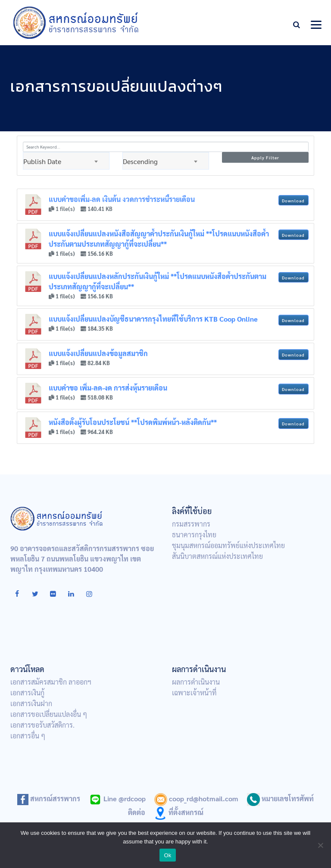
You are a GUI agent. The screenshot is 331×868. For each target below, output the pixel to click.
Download (293, 200)
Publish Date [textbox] (42, 161)
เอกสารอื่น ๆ (28, 736)
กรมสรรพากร (191, 524)
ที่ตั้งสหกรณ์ (179, 812)
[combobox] (66, 161)
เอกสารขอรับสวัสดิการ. (42, 725)
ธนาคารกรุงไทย (194, 535)
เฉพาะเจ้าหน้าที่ (194, 693)
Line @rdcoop (117, 798)
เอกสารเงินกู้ (27, 693)
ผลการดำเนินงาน (196, 682)
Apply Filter (265, 157)
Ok (167, 855)
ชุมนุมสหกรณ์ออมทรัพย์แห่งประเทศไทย (228, 545)
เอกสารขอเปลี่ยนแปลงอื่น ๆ (49, 714)
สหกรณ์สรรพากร (49, 798)
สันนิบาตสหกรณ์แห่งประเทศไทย (217, 556)
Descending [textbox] (140, 161)
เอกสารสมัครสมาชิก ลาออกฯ (51, 682)
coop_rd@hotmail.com (196, 798)
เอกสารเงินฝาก (31, 703)
